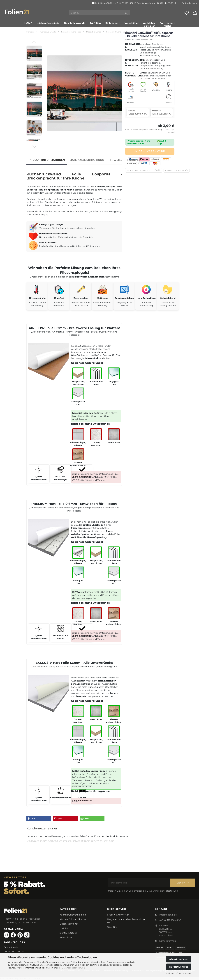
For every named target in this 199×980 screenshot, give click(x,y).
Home (28, 23)
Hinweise (115, 160)
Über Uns (112, 927)
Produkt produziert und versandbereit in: (139, 142)
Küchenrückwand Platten (73, 919)
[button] (39, 818)
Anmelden (109, 841)
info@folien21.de (168, 915)
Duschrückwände (75, 23)
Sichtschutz (113, 23)
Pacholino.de (11, 947)
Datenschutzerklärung (73, 968)
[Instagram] (6, 935)
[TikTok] (27, 935)
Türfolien (95, 23)
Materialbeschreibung (87, 160)
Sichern (183, 883)
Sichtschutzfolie (68, 933)
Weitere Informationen (178, 973)
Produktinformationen (47, 160)
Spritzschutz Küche (167, 24)
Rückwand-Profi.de (14, 952)
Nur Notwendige (179, 967)
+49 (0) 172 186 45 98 (170, 920)
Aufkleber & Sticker (149, 24)
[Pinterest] (20, 935)
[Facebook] (13, 935)
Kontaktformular (168, 941)
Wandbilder (132, 23)
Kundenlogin (189, 3)
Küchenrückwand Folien (73, 915)
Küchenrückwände (48, 23)
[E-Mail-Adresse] (139, 883)
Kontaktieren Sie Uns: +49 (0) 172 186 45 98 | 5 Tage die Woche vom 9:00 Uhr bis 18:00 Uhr (135, 3)
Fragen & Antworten (136, 162)
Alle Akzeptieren (179, 959)
